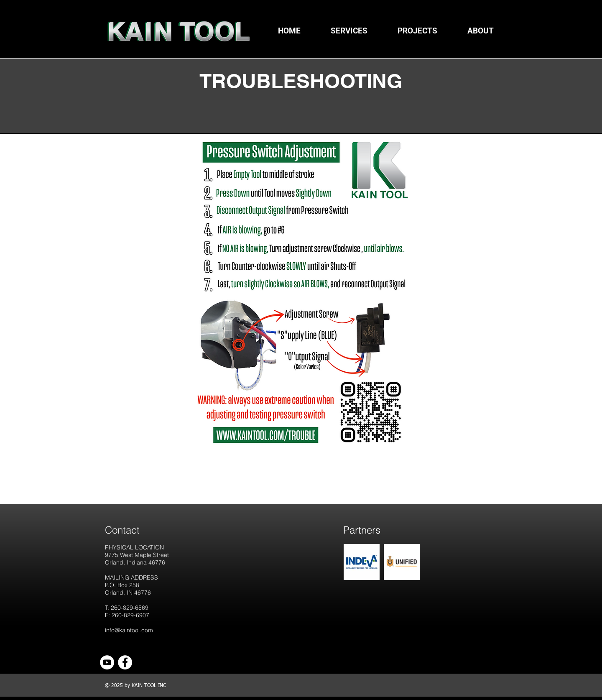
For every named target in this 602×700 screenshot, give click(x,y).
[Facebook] (125, 662)
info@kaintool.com (129, 630)
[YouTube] (107, 662)
